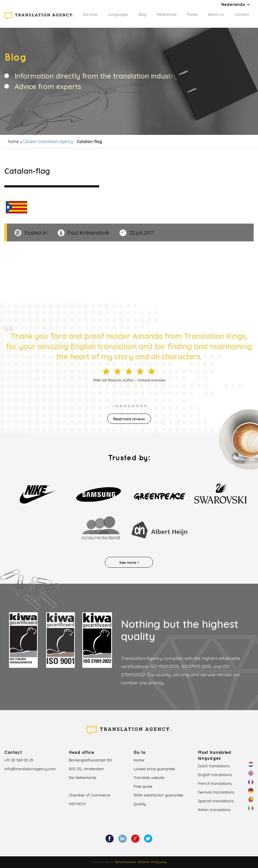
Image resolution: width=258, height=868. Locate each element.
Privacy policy (159, 862)
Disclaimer (144, 862)
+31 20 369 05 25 (19, 760)
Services (90, 14)
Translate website (149, 778)
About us (216, 14)
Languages (118, 14)
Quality (140, 804)
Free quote (143, 786)
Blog (142, 14)
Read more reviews (129, 419)
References (167, 14)
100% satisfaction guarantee (158, 795)
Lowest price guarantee (154, 769)
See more (129, 562)
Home (139, 760)
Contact (242, 14)
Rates (192, 14)
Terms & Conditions (125, 862)
